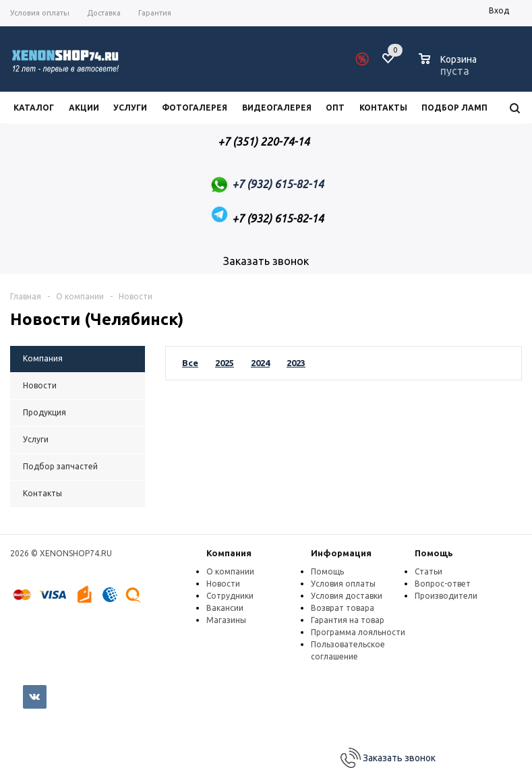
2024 (260, 363)
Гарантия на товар (348, 620)
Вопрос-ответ (443, 584)
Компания (229, 553)
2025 (225, 363)
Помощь (434, 553)
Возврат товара (343, 608)
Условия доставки (347, 596)
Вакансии (225, 608)
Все (190, 363)
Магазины (226, 620)
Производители (446, 596)
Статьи (428, 571)
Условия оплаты (343, 584)
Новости (223, 584)
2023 (296, 363)
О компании (230, 571)
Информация (341, 553)
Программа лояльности (358, 632)
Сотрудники (230, 596)
